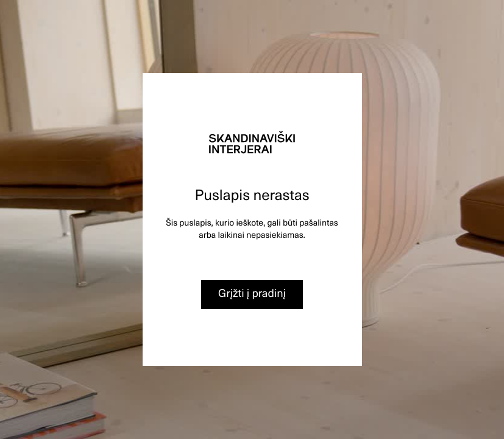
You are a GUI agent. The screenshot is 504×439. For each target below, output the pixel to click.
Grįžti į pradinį (252, 293)
